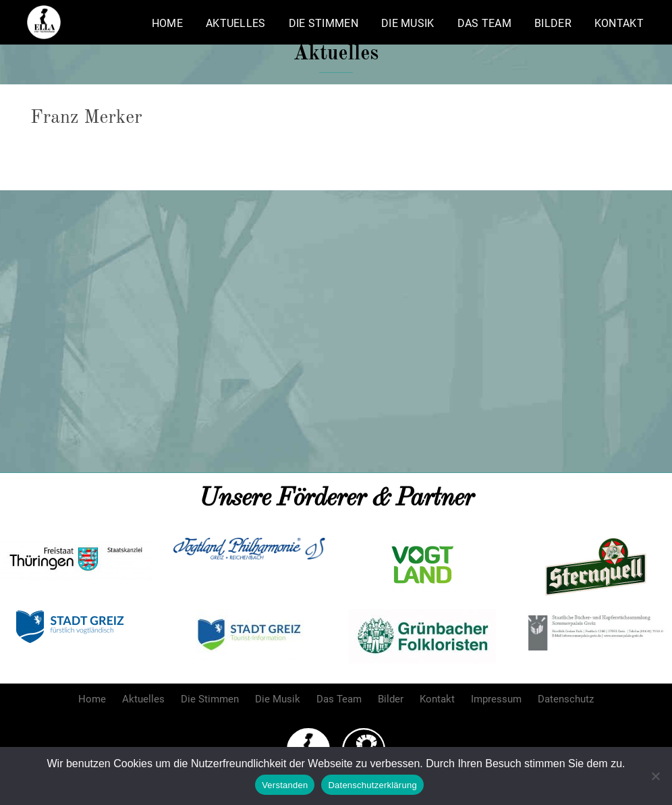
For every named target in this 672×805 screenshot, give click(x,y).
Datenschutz (566, 699)
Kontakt (619, 23)
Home (167, 23)
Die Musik (408, 23)
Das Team (484, 23)
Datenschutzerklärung (372, 785)
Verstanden (285, 785)
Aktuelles (236, 23)
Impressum (496, 699)
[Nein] (655, 776)
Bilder (553, 23)
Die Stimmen (324, 23)
